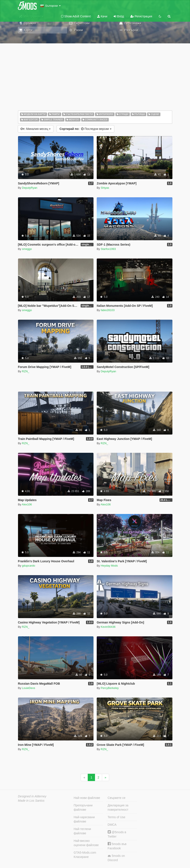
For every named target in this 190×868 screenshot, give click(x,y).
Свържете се (117, 798)
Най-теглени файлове (82, 831)
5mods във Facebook (117, 846)
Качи (102, 16)
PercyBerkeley (110, 688)
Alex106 (27, 504)
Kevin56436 (108, 627)
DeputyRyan (30, 188)
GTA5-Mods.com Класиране (85, 855)
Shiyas (105, 188)
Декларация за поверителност (118, 807)
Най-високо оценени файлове (86, 843)
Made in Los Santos (31, 801)
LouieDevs (28, 688)
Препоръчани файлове (83, 807)
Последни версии (85, 129)
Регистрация (141, 16)
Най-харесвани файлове (84, 819)
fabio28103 (108, 310)
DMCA (112, 825)
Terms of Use (116, 817)
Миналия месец (36, 129)
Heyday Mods (109, 566)
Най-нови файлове (87, 798)
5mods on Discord (116, 858)
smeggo (27, 249)
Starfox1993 (108, 249)
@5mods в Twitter (117, 834)
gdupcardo (28, 566)
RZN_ (26, 371)
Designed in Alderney (32, 796)
